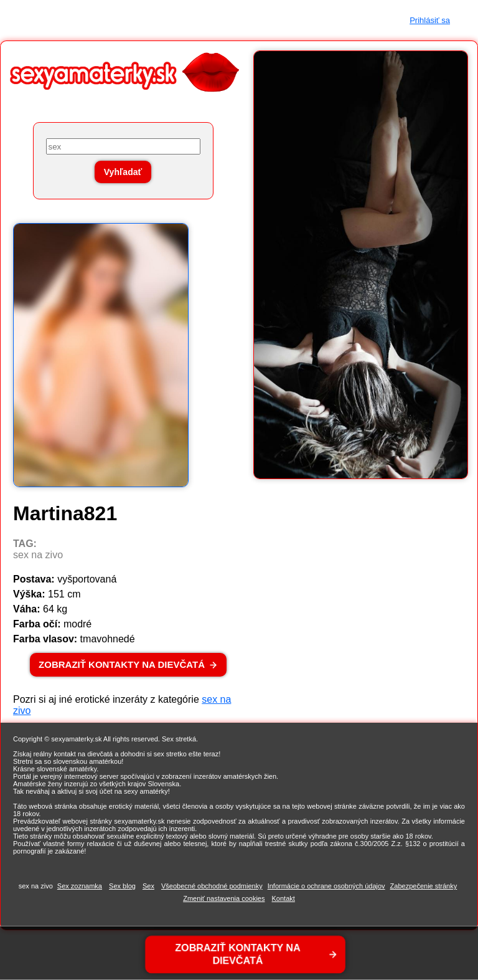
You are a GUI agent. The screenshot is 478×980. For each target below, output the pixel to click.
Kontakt (284, 898)
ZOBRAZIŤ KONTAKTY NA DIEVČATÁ (122, 664)
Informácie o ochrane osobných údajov (326, 886)
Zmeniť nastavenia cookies (224, 898)
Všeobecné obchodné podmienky (212, 886)
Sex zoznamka (80, 886)
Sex (148, 886)
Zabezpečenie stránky (424, 886)
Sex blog (122, 886)
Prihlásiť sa (430, 20)
